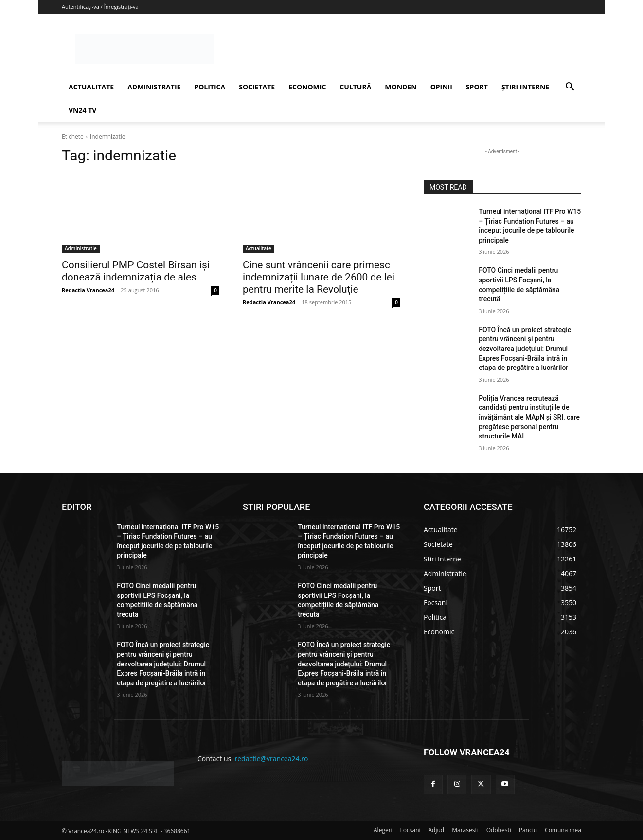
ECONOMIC (307, 87)
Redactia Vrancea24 (88, 290)
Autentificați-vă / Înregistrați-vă (100, 7)
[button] (570, 88)
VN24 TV (82, 110)
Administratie (81, 248)
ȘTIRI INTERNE (525, 87)
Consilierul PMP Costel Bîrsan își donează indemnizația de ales (136, 271)
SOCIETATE (257, 87)
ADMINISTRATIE (154, 87)
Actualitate (259, 248)
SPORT (477, 87)
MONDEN (401, 87)
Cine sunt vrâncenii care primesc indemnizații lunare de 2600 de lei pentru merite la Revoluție (319, 277)
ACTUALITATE (91, 87)
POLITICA (210, 87)
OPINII (441, 87)
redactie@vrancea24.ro (272, 759)
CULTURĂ (355, 87)
